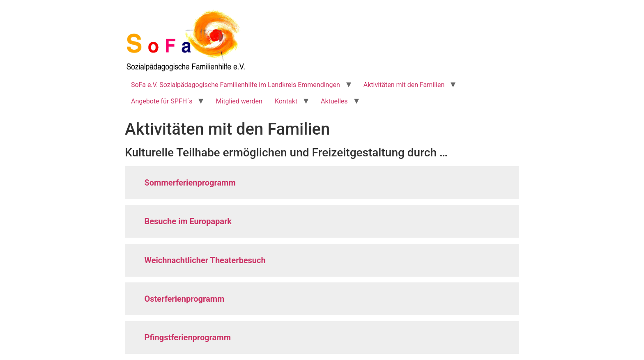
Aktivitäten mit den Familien (404, 85)
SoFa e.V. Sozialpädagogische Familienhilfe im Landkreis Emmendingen (236, 85)
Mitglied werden (239, 101)
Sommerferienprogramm (190, 183)
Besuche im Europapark (188, 221)
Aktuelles (334, 101)
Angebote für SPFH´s (162, 101)
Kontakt (286, 101)
